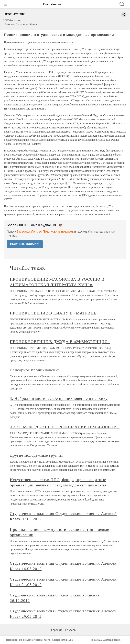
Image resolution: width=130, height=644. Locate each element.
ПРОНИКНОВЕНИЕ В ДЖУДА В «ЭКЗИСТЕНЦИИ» (60, 342)
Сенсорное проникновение (35, 370)
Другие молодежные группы (36, 455)
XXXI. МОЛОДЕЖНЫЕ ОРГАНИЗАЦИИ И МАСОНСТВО (65, 427)
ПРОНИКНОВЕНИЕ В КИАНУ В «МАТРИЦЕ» (54, 313)
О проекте (56, 630)
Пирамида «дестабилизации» (106, 640)
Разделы (71, 630)
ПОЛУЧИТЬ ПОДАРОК (25, 244)
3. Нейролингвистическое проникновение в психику (59, 398)
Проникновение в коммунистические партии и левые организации (40, 640)
